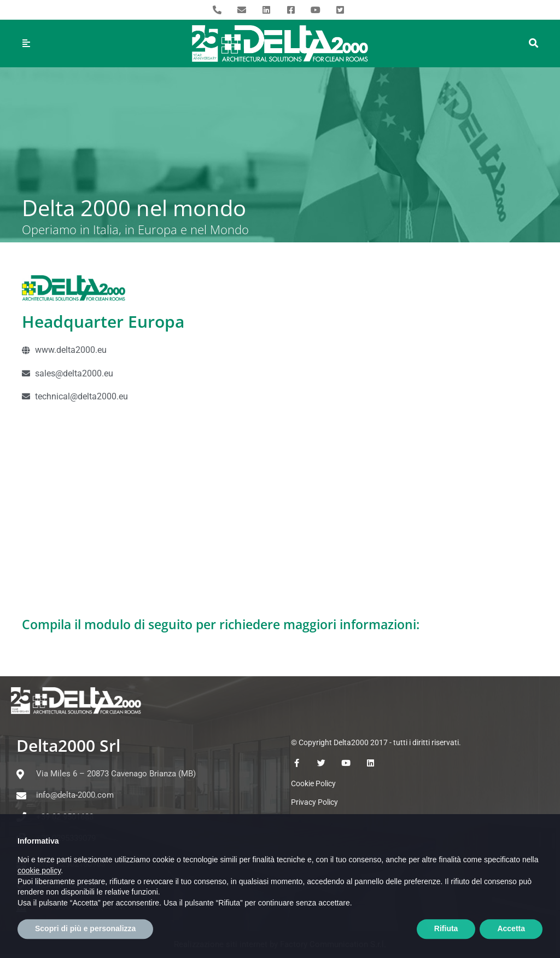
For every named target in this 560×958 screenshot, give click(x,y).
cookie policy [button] (39, 896)
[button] (534, 43)
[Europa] (280, 508)
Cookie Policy (313, 783)
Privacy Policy (314, 802)
